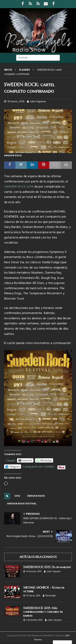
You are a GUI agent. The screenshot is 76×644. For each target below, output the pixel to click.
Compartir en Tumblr (38, 466)
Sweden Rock (36, 496)
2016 (17, 496)
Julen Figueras (38, 102)
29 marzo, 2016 (33, 596)
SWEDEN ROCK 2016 (19, 187)
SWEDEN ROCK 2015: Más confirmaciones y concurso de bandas (43, 612)
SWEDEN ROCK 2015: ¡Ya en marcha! (47, 567)
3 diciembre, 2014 (34, 620)
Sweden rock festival (22, 504)
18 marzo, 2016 (16, 102)
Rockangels (51, 596)
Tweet (11, 460)
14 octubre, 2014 (34, 572)
